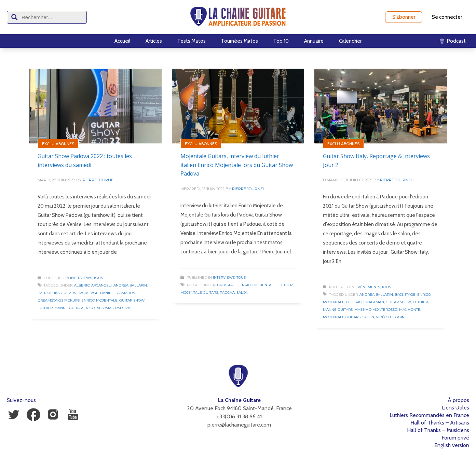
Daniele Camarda (118, 293)
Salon (242, 293)
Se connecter (447, 17)
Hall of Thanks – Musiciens (438, 430)
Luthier (45, 308)
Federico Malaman (365, 302)
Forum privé (455, 438)
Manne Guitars (69, 308)
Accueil (122, 41)
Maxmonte (410, 310)
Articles (154, 41)
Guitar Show (132, 300)
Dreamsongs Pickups (59, 300)
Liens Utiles (455, 408)
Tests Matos (192, 41)
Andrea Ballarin (130, 285)
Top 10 (281, 41)
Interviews (81, 278)
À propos (458, 400)
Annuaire (314, 41)
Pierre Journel (99, 180)
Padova (123, 308)
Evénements (368, 287)
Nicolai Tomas (100, 308)
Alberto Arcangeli (93, 285)
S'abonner (404, 17)
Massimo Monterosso (376, 310)
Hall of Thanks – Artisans (440, 423)
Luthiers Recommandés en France (429, 415)
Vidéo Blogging (392, 317)
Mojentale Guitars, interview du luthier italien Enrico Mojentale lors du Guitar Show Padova (237, 165)
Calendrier (350, 41)
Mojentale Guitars (199, 293)
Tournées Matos (240, 41)
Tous (98, 278)
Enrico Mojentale (99, 300)
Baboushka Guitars (57, 293)
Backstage (88, 293)
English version (452, 445)
